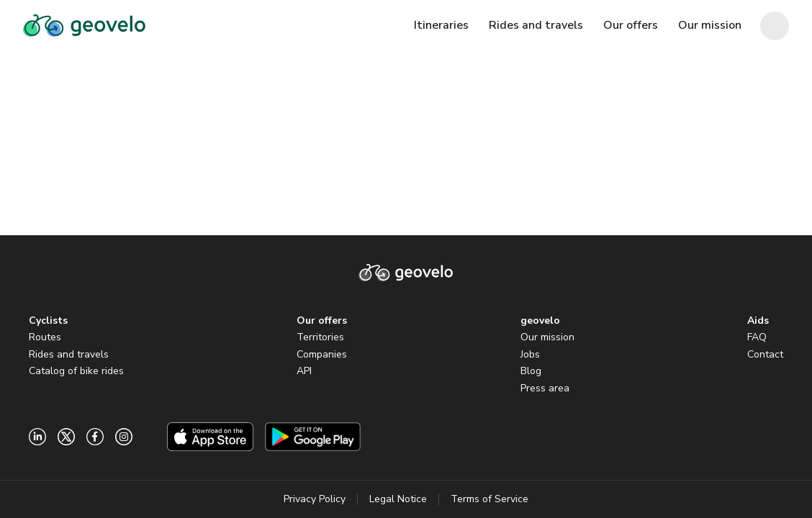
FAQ (757, 337)
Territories (320, 337)
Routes (45, 337)
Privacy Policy (315, 499)
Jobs (530, 354)
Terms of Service (490, 499)
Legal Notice (398, 499)
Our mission (547, 337)
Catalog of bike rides (76, 371)
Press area (545, 388)
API (304, 371)
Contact (765, 354)
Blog (531, 371)
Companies (322, 354)
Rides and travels (69, 354)
